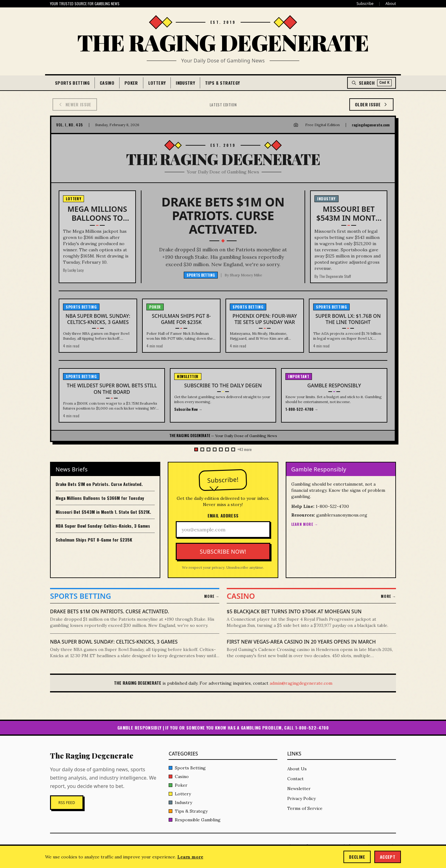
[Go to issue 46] (221, 449)
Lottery (157, 83)
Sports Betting (72, 83)
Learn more (190, 857)
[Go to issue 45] (227, 449)
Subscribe (365, 4)
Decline (357, 857)
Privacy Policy (301, 798)
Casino (107, 83)
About (391, 4)
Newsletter (299, 789)
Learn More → (305, 524)
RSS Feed (67, 803)
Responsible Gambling (195, 820)
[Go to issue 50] (196, 449)
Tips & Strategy (222, 83)
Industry (185, 83)
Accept (388, 857)
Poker (131, 83)
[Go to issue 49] (202, 449)
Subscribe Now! (223, 551)
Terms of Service (305, 808)
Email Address (223, 516)
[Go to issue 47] (215, 449)
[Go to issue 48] (208, 449)
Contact (295, 779)
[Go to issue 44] (233, 449)
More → (212, 596)
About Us (297, 769)
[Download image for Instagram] (296, 125)
